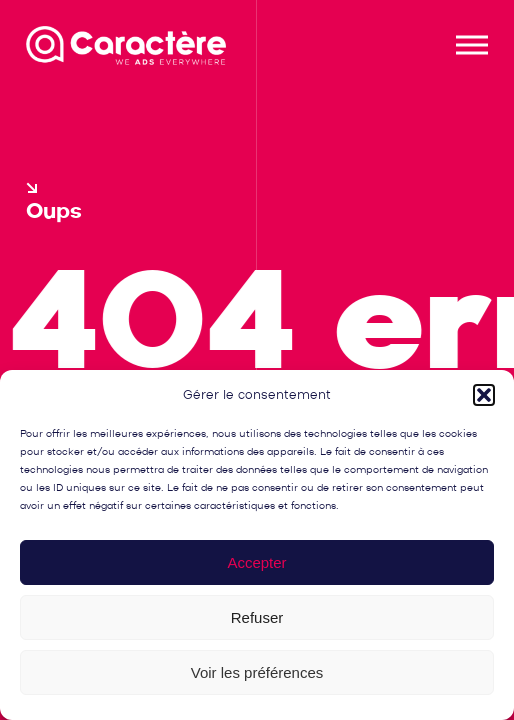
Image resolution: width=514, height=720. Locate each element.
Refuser (257, 617)
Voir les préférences (257, 672)
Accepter (256, 562)
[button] (484, 395)
